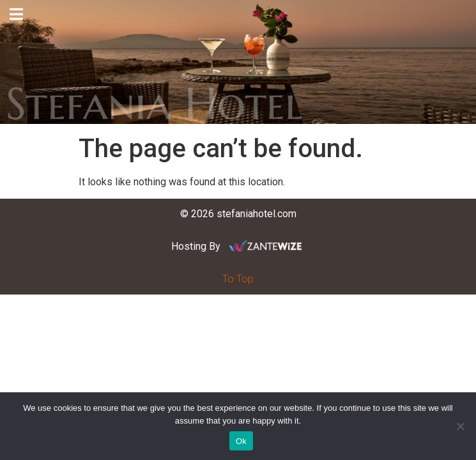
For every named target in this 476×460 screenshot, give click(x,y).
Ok (241, 441)
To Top (238, 279)
